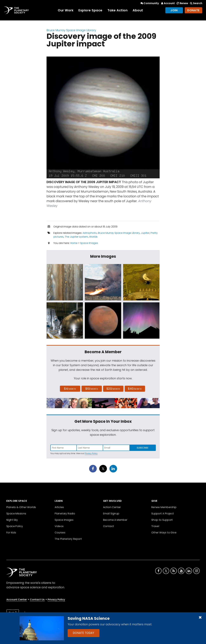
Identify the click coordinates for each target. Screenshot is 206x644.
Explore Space (90, 10)
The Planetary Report (68, 539)
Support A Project (163, 514)
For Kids (11, 533)
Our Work (66, 10)
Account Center (17, 600)
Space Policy (15, 526)
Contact (109, 526)
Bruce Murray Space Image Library (71, 30)
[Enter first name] (64, 448)
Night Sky (12, 520)
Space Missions (16, 514)
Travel (155, 526)
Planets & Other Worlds (21, 507)
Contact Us (37, 600)
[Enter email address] (116, 448)
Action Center (112, 507)
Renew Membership (164, 507)
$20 (113, 389)
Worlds (93, 237)
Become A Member (115, 520)
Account (167, 3)
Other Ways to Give (164, 533)
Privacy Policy (91, 453)
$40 (135, 389)
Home (74, 243)
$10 (92, 389)
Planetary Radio (65, 514)
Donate (193, 10)
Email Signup (111, 514)
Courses (60, 533)
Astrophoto (90, 233)
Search (196, 3)
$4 (70, 389)
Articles (59, 507)
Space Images (89, 243)
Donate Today (84, 633)
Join (174, 10)
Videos (59, 526)
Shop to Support (162, 520)
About (138, 10)
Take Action (118, 10)
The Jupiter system (76, 237)
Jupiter (145, 233)
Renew (182, 3)
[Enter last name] (90, 448)
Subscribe (143, 448)
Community (150, 3)
